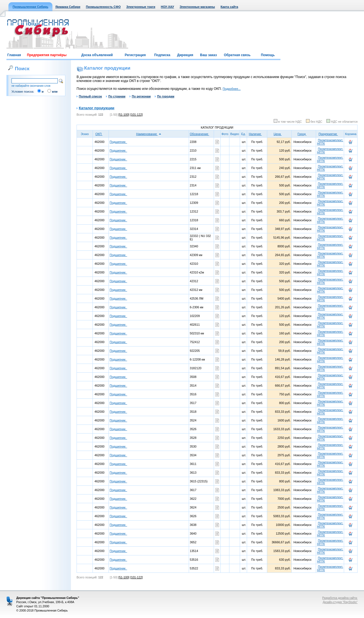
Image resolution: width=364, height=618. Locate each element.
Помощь (268, 55)
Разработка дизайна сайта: (340, 598)
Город (304, 134)
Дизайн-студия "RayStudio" (340, 602)
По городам (164, 96)
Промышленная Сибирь (30, 7)
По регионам (140, 96)
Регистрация (135, 55)
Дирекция (185, 55)
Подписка (162, 55)
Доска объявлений (97, 55)
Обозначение (201, 134)
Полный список (89, 96)
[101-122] (136, 115)
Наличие (257, 134)
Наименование (149, 134)
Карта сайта (229, 7)
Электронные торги (141, 7)
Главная (14, 55)
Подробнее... (232, 89)
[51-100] (124, 115)
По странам (116, 96)
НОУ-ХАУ (168, 7)
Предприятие (330, 134)
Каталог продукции (97, 108)
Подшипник (118, 142)
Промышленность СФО (103, 7)
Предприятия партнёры (47, 55)
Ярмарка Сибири (68, 7)
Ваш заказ (208, 55)
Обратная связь (237, 55)
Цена (280, 134)
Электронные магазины (197, 7)
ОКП (101, 134)
